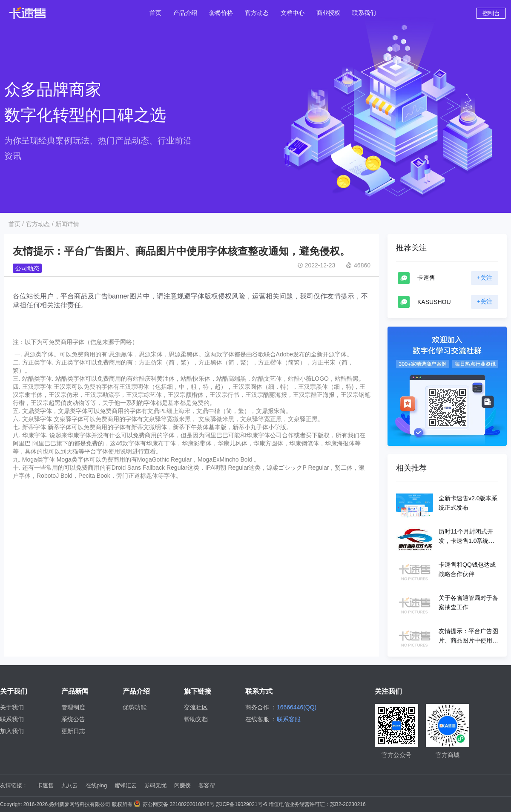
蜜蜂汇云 (126, 785)
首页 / (16, 224)
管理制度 (73, 707)
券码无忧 (155, 785)
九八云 (70, 785)
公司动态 (27, 268)
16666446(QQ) (297, 707)
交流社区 (196, 707)
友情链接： (14, 785)
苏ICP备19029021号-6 (241, 804)
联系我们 (12, 719)
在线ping (96, 785)
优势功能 (135, 707)
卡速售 (45, 785)
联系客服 (289, 719)
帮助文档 (196, 719)
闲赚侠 (182, 785)
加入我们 (12, 731)
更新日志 (73, 731)
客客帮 (207, 785)
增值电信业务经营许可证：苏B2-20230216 (317, 804)
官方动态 (38, 224)
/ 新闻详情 (66, 224)
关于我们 (12, 707)
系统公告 (73, 719)
